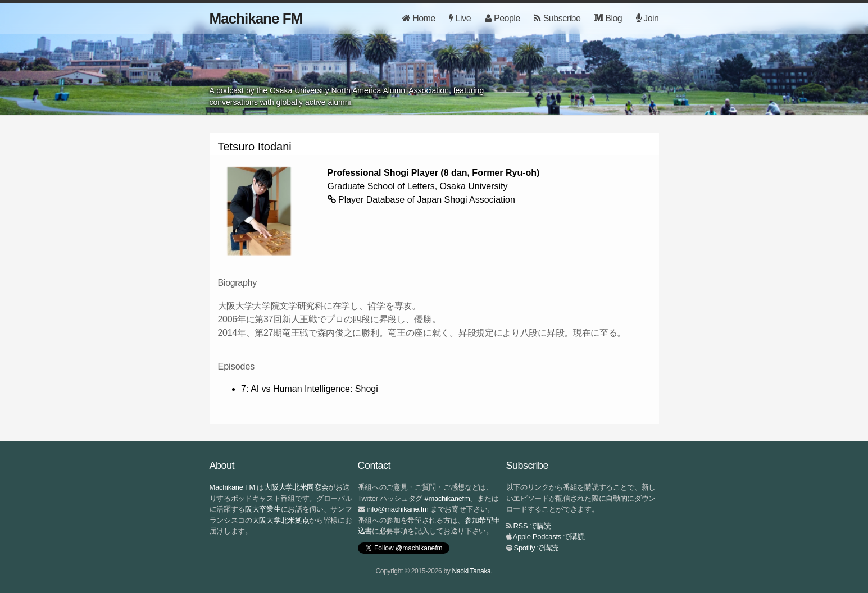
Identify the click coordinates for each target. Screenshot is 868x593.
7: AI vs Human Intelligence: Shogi (310, 389)
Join (647, 18)
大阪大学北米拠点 (281, 520)
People (503, 18)
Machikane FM (256, 19)
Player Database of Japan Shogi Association (427, 200)
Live (460, 18)
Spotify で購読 (536, 548)
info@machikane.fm (398, 509)
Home (419, 18)
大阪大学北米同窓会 (296, 487)
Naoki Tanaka (472, 571)
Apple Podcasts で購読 (549, 537)
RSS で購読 (532, 526)
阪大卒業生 (263, 509)
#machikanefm (447, 498)
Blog (608, 18)
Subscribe (557, 18)
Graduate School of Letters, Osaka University (418, 186)
